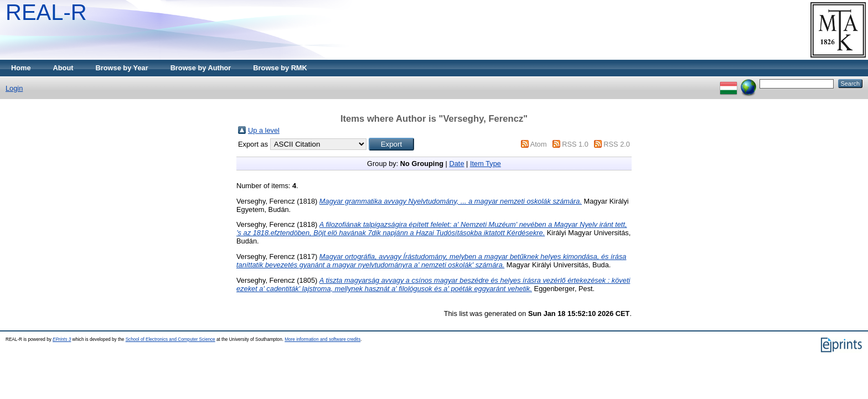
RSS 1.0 (575, 144)
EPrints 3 (62, 340)
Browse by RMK (280, 68)
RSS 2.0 (617, 144)
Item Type (485, 164)
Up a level (264, 130)
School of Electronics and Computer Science (170, 340)
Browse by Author (201, 68)
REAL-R (46, 12)
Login (14, 88)
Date (456, 164)
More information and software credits (322, 340)
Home (21, 68)
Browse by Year (122, 68)
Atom (539, 144)
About (63, 68)
